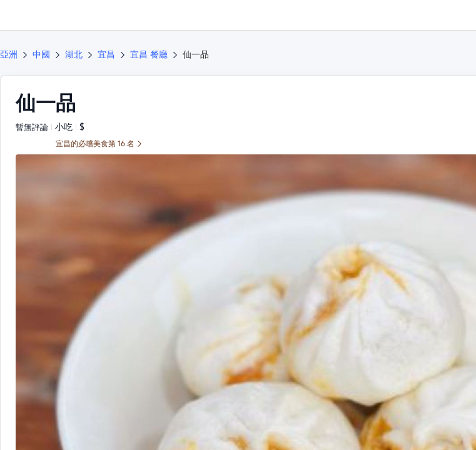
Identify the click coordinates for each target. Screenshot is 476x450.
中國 (41, 54)
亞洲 (9, 54)
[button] (455, 15)
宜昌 (106, 54)
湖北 (74, 54)
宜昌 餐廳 (149, 54)
